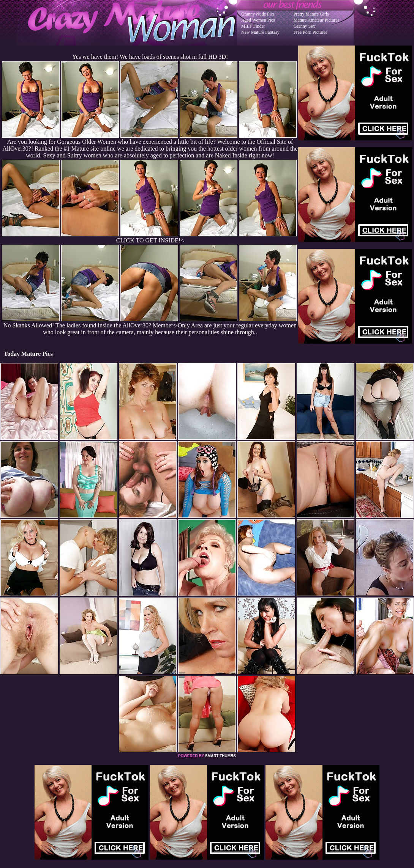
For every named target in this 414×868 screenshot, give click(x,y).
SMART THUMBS (220, 756)
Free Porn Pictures (310, 32)
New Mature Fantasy (260, 32)
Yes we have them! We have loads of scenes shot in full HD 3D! (150, 57)
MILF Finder (253, 26)
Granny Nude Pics (258, 14)
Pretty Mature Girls (311, 14)
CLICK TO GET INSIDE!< (150, 240)
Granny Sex (304, 26)
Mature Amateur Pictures (317, 20)
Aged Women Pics (258, 20)
